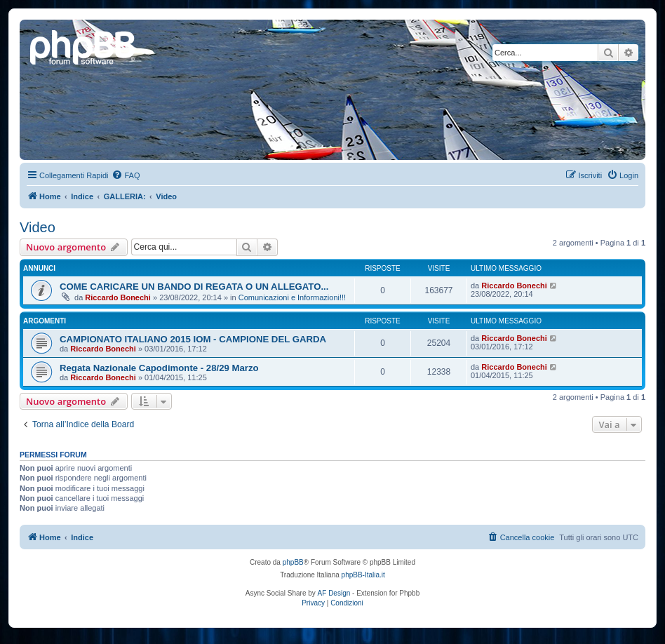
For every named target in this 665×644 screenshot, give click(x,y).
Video (38, 227)
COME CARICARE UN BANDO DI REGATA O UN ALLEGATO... (194, 287)
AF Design (334, 593)
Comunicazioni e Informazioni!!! (292, 297)
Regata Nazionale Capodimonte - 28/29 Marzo (159, 368)
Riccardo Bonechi (118, 297)
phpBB (293, 562)
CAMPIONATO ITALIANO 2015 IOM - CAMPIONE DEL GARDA (193, 339)
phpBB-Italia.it (363, 575)
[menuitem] (126, 175)
